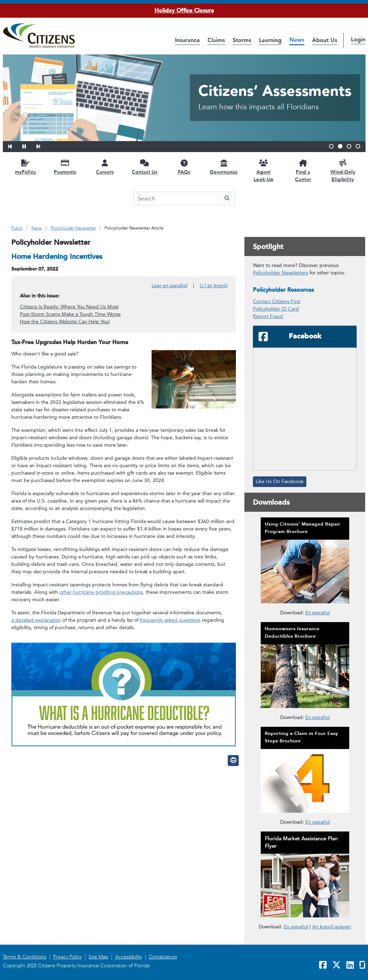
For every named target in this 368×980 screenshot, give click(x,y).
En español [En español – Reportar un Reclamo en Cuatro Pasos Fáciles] (318, 822)
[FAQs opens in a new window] (184, 167)
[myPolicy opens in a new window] (26, 167)
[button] (15, 145)
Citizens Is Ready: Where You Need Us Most (69, 307)
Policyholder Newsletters (281, 273)
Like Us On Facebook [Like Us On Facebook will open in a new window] (280, 482)
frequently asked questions (170, 620)
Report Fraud (268, 316)
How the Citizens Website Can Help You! (65, 322)
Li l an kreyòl (214, 286)
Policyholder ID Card (276, 309)
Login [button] (358, 39)
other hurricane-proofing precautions (101, 592)
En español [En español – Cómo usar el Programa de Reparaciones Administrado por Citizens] (318, 613)
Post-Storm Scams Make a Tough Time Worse (70, 314)
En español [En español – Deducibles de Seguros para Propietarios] (318, 717)
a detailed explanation (36, 620)
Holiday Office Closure (184, 10)
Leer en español (169, 286)
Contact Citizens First (277, 301)
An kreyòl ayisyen (332, 927)
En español (296, 926)
